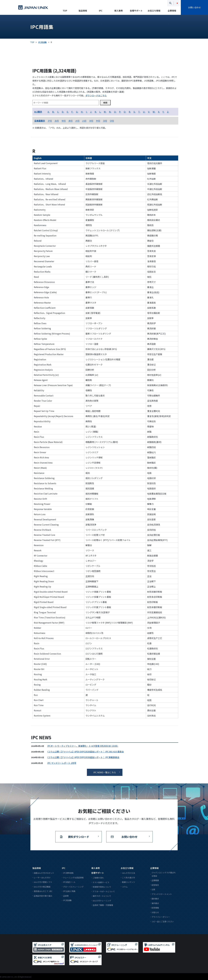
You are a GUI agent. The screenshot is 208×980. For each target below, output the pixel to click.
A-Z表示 (38, 112)
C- (58, 112)
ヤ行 (98, 121)
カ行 (57, 121)
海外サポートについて (102, 896)
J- (91, 112)
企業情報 (172, 11)
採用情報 (155, 908)
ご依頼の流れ (98, 878)
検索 (105, 103)
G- (77, 112)
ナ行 (77, 121)
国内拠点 (155, 899)
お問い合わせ (194, 7)
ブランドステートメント (162, 894)
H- (82, 112)
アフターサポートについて (104, 891)
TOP (65, 11)
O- (115, 112)
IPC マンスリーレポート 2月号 (62, 763)
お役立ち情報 (154, 11)
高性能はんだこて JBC (43, 891)
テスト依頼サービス (101, 882)
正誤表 (66, 896)
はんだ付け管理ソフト (43, 882)
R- (130, 112)
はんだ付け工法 (129, 873)
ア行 (50, 121)
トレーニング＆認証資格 (73, 878)
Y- (163, 112)
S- (135, 112)
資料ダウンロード (79, 837)
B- (53, 112)
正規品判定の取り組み (43, 896)
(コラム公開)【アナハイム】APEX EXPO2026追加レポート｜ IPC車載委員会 (83, 757)
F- (72, 112)
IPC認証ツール (69, 882)
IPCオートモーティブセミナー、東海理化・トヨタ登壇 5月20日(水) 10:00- (83, 746)
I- (87, 112)
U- (144, 112)
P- (120, 112)
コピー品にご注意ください (163, 921)
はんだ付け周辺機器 (42, 887)
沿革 (153, 889)
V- (149, 112)
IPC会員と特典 (69, 891)
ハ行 (84, 121)
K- (96, 112)
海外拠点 (155, 903)
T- (139, 112)
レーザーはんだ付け (42, 878)
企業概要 (155, 880)
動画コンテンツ (129, 882)
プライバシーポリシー (161, 917)
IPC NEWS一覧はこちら (105, 772)
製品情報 (83, 11)
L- (100, 112)
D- (63, 112)
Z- (168, 112)
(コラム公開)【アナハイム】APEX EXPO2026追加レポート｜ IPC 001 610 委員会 (86, 752)
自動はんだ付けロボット (44, 873)
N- (110, 112)
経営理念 (155, 885)
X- (159, 112)
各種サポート (136, 11)
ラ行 (105, 121)
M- (105, 112)
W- (154, 112)
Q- (125, 112)
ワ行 (112, 121)
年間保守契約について (102, 887)
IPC (101, 11)
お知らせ (155, 912)
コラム (125, 887)
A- (49, 112)
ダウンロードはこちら (96, 95)
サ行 (64, 121)
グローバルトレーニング (73, 887)
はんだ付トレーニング (102, 901)
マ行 (91, 121)
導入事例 (118, 11)
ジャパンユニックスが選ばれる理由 (164, 874)
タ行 (70, 121)
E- (68, 112)
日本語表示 (40, 121)
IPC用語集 (67, 900)
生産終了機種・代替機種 (103, 905)
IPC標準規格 (68, 873)
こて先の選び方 (129, 878)
